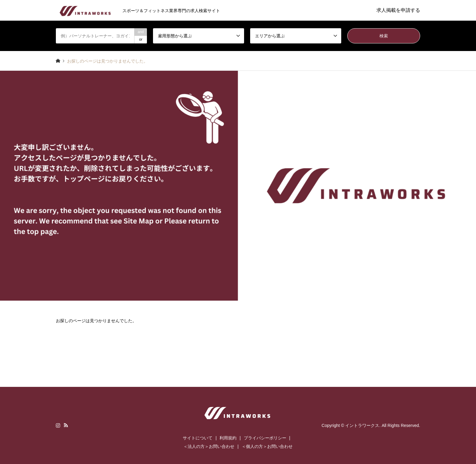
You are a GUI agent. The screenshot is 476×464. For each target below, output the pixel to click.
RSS (66, 425)
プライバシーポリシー (265, 438)
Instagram (58, 425)
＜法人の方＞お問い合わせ (209, 446)
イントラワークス (362, 425)
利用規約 (228, 438)
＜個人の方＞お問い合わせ (267, 446)
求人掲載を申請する (398, 10)
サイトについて (198, 438)
